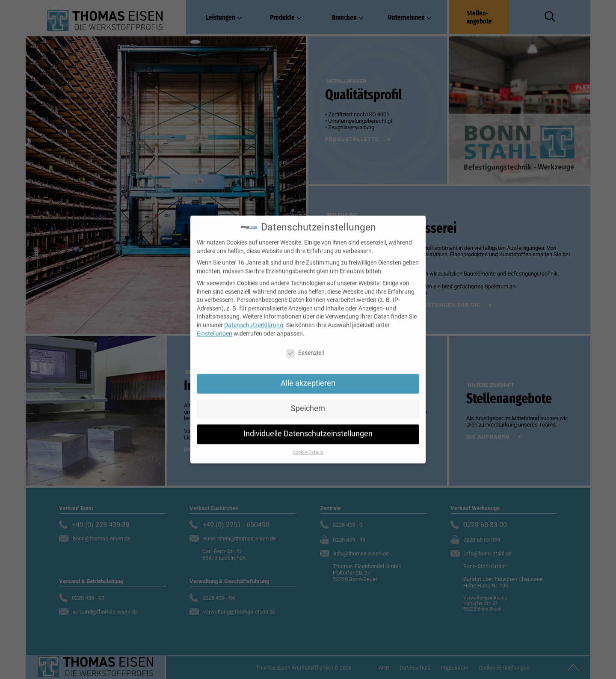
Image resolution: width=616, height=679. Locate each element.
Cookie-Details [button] (308, 445)
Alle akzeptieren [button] (308, 377)
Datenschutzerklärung (254, 318)
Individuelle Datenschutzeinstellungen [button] (308, 427)
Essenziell (305, 346)
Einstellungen (215, 326)
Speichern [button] (308, 402)
